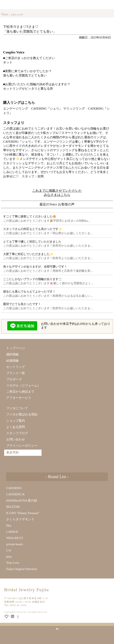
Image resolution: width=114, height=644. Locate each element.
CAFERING (14, 488)
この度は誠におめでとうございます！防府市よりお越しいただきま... (48, 256)
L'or (9, 550)
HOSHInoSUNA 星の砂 (22, 501)
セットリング (16, 367)
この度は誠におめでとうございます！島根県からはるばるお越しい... (48, 294)
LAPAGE (12, 532)
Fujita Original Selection (22, 569)
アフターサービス (19, 398)
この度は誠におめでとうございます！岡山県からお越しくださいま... (48, 231)
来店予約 (99, 5)
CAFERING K (15, 494)
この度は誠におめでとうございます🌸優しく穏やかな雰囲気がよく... (48, 281)
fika (9, 525)
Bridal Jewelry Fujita (17, 5)
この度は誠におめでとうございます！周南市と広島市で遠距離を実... (48, 269)
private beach (15, 544)
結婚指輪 (12, 361)
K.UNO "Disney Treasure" (23, 513)
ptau (9, 556)
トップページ (16, 348)
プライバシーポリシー (22, 446)
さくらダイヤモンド (20, 519)
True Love (13, 563)
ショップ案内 (16, 421)
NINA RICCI (15, 538)
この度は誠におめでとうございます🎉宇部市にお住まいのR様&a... (47, 219)
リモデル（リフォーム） (23, 386)
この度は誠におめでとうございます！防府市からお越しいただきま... (48, 244)
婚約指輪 (12, 354)
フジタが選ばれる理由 (22, 414)
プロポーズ (14, 379)
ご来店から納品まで (20, 392)
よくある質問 (16, 427)
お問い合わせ (16, 439)
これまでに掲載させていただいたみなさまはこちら (57, 193)
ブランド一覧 (16, 373)
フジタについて (17, 408)
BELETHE (13, 507)
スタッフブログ (17, 433)
